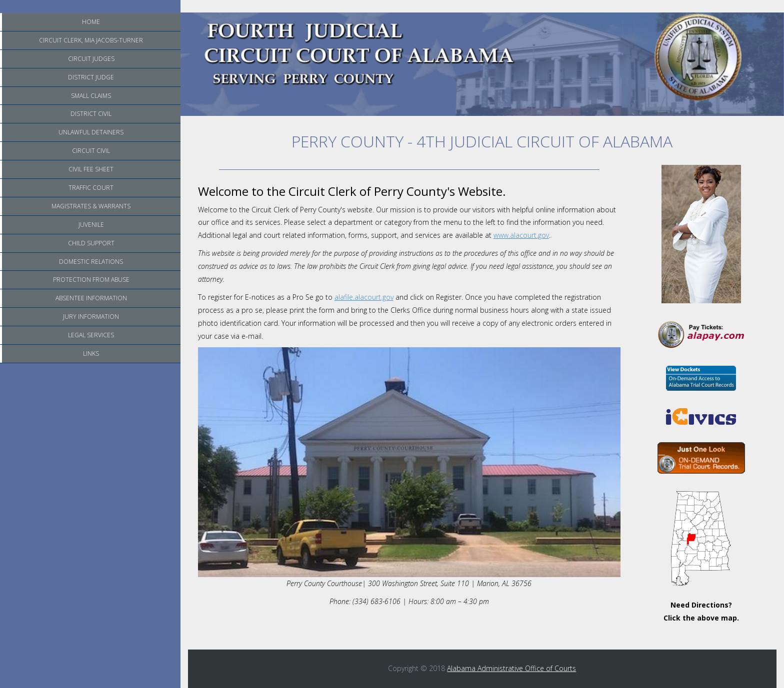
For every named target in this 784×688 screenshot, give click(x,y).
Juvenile (91, 225)
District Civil (91, 114)
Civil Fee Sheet (91, 169)
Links (91, 353)
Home (91, 22)
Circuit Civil (91, 151)
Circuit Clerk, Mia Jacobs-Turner (91, 40)
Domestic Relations (91, 262)
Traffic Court (91, 188)
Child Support (91, 243)
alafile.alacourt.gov (364, 297)
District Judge (91, 77)
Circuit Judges (91, 59)
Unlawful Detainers (91, 132)
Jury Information (91, 317)
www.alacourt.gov (521, 235)
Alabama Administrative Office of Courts (511, 668)
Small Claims (91, 96)
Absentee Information (91, 298)
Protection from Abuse (91, 280)
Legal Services (91, 335)
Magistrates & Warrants (91, 206)
